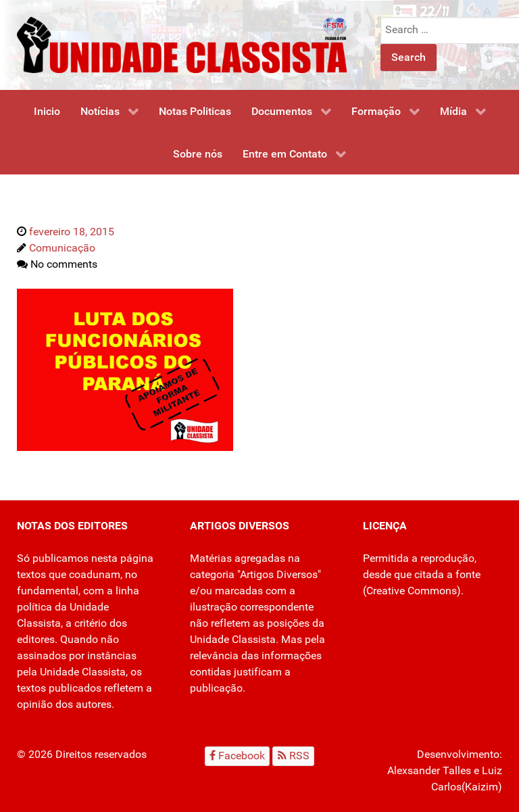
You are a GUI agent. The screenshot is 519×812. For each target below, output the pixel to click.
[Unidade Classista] (182, 44)
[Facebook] (238, 756)
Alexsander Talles (429, 770)
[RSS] (293, 756)
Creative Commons (412, 591)
